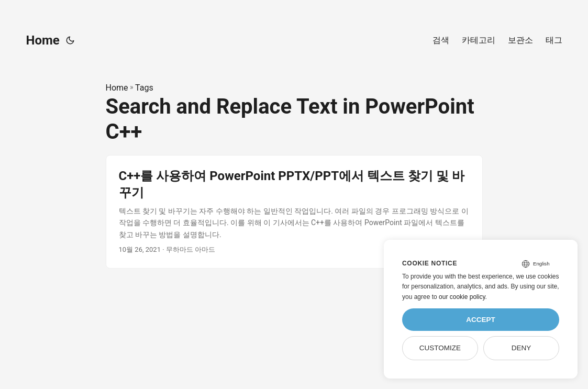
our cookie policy (462, 297)
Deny (522, 348)
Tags (144, 88)
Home (43, 40)
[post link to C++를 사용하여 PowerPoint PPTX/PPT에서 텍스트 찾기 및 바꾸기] (294, 212)
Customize (440, 348)
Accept (481, 320)
